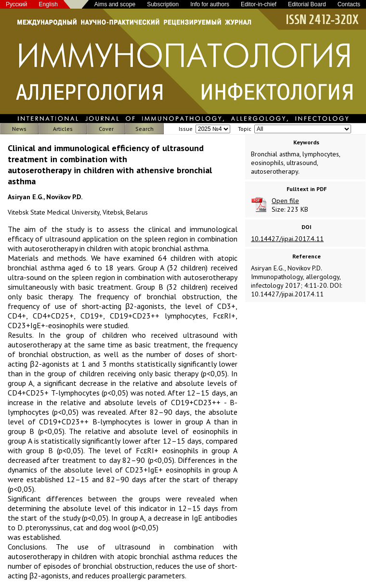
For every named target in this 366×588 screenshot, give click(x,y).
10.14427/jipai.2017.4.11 (287, 239)
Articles (63, 129)
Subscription (163, 4)
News (19, 129)
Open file (285, 201)
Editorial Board (307, 4)
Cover (106, 129)
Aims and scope (115, 4)
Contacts (349, 4)
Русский (17, 4)
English (48, 4)
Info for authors (210, 4)
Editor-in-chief (259, 4)
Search (144, 129)
